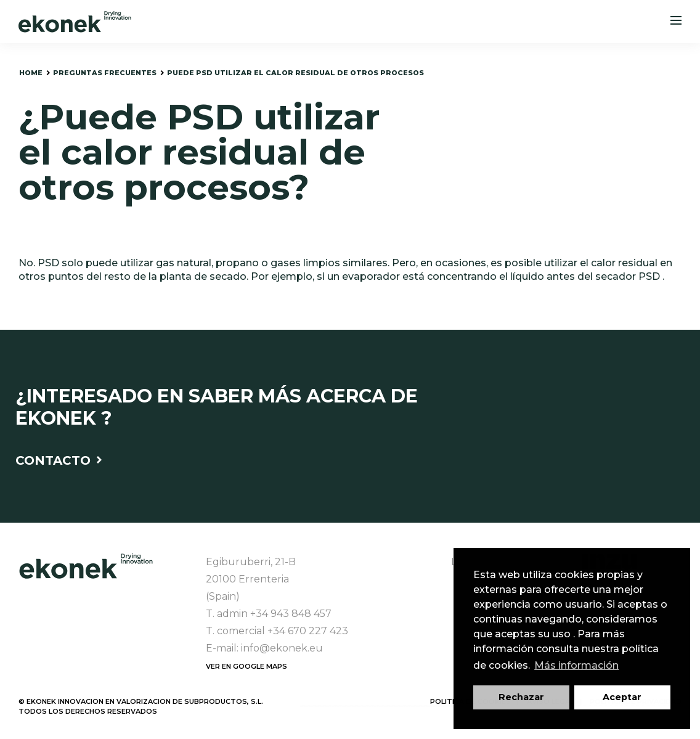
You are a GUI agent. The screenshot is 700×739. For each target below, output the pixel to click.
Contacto (59, 460)
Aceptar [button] (622, 697)
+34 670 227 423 (308, 631)
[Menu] (676, 22)
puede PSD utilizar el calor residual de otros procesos (295, 73)
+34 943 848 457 (291, 614)
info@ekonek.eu (282, 648)
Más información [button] (576, 665)
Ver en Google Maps (246, 666)
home (31, 73)
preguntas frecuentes (105, 73)
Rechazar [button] (521, 697)
